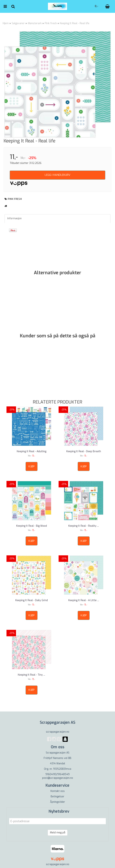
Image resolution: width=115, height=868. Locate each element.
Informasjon (15, 218)
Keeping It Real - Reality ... (84, 526)
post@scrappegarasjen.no (58, 778)
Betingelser (57, 797)
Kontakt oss (58, 791)
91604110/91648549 (57, 774)
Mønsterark (35, 23)
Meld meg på (58, 833)
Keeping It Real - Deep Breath (84, 451)
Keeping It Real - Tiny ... (31, 675)
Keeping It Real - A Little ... (84, 600)
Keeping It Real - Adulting (32, 451)
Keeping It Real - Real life (75, 23)
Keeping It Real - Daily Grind (32, 600)
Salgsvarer (18, 23)
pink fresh (15, 199)
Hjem (6, 23)
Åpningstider (58, 802)
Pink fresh (51, 23)
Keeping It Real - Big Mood (32, 526)
